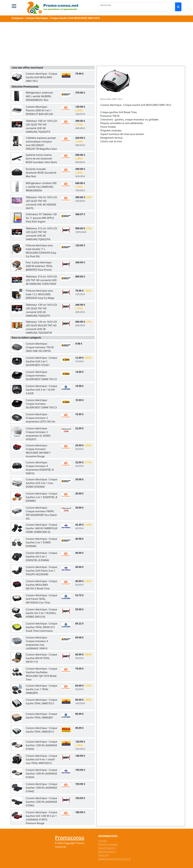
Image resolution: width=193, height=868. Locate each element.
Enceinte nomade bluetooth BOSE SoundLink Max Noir (41, 173)
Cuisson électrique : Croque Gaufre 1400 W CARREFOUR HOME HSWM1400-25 (42, 528)
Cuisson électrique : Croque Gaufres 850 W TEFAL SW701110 (42, 658)
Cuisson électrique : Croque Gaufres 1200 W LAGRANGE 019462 (42, 802)
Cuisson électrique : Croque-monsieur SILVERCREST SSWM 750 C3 (41, 376)
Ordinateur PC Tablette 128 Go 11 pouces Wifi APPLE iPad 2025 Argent (41, 218)
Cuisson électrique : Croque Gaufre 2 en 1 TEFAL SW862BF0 (42, 689)
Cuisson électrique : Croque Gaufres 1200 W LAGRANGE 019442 (42, 788)
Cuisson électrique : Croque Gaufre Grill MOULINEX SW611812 (42, 77)
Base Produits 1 (107, 848)
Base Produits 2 (107, 852)
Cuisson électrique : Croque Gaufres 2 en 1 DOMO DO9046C (42, 542)
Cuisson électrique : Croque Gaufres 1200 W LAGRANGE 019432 (42, 745)
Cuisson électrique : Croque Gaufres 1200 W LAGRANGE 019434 (42, 774)
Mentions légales (108, 844)
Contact (103, 841)
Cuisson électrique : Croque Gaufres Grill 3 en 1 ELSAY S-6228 (42, 390)
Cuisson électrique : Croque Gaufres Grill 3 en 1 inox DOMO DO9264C (42, 483)
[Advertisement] (97, 44)
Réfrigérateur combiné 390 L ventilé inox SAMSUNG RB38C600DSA (41, 187)
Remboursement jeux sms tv (115, 859)
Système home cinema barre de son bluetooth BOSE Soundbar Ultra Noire (41, 159)
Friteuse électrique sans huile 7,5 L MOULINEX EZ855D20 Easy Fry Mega (40, 294)
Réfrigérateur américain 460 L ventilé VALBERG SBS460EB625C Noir (39, 96)
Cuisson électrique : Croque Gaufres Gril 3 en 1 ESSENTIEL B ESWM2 (42, 557)
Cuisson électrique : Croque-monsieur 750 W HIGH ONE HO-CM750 (40, 347)
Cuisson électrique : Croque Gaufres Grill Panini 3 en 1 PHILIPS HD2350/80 (42, 571)
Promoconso (70, 838)
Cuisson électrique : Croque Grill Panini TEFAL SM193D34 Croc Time (42, 599)
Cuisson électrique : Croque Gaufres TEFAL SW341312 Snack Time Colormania (42, 627)
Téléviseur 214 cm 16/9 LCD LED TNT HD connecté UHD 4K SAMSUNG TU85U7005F (41, 280)
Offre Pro (104, 855)
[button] (14, 6)
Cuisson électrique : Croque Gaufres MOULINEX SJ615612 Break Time (42, 585)
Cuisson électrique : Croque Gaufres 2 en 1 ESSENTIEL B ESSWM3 (42, 497)
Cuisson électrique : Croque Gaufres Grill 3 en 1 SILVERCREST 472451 (42, 361)
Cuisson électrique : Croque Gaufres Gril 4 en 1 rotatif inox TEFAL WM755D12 (42, 759)
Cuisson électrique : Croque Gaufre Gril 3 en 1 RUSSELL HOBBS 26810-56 (42, 613)
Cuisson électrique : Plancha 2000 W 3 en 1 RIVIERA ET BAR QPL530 (39, 110)
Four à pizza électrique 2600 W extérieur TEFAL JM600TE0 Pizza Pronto (39, 266)
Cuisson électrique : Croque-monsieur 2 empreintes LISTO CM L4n (41, 418)
